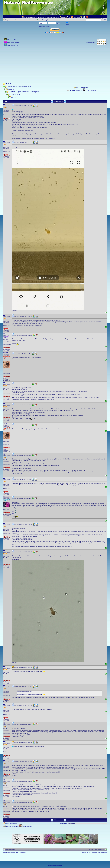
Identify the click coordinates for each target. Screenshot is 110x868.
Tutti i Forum (10, 84)
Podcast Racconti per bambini (13, 43)
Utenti (50, 17)
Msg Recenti (41, 17)
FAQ (75, 17)
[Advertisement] (55, 62)
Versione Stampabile (76, 90)
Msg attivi (35, 17)
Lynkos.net (59, 866)
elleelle (6, 353)
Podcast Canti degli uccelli (13, 45)
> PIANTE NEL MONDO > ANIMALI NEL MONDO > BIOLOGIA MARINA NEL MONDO (87, 823)
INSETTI (11, 89)
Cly (4, 105)
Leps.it (50, 866)
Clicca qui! (45, 20)
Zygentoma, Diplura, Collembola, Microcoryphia (24, 92)
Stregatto (6, 497)
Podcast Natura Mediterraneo (13, 40)
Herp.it (54, 866)
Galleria (54, 17)
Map (58, 17)
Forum (25, 17)
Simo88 (6, 334)
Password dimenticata (45, 26)
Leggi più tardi (91, 90)
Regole (78, 17)
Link (14, 509)
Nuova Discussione (82, 87)
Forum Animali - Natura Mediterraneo (19, 87)
